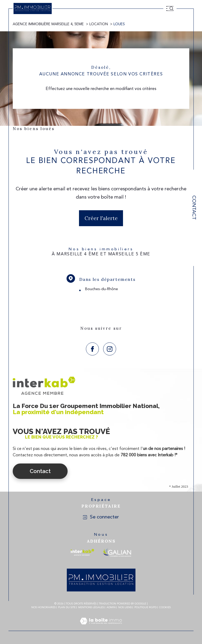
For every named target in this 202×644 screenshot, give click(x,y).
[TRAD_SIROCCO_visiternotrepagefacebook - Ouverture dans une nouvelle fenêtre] (92, 349)
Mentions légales (91, 607)
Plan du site (67, 607)
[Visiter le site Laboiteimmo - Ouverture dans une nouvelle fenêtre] (101, 628)
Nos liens (125, 607)
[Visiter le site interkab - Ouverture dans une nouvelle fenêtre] (82, 552)
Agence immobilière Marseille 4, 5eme (48, 24)
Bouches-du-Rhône (102, 289)
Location (99, 24)
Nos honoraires (43, 607)
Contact (194, 208)
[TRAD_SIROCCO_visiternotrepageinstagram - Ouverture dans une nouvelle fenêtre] (110, 349)
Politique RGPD (145, 607)
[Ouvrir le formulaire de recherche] (172, 8)
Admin (111, 607)
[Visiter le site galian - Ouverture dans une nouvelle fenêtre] (117, 552)
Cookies (165, 607)
